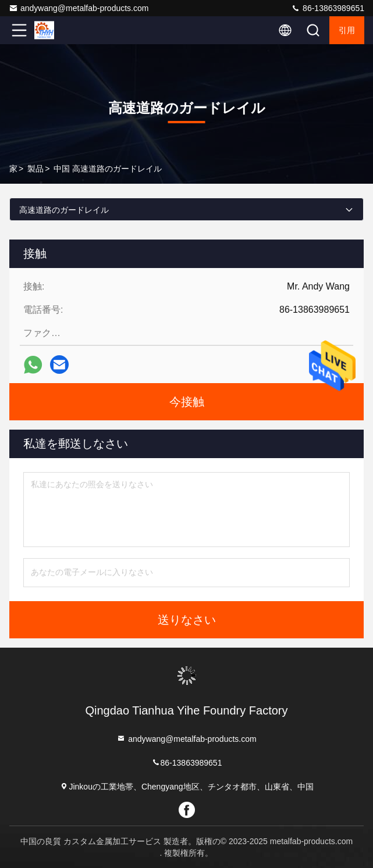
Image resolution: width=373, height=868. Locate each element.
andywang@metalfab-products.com (79, 8)
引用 (347, 30)
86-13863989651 (328, 8)
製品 (35, 169)
